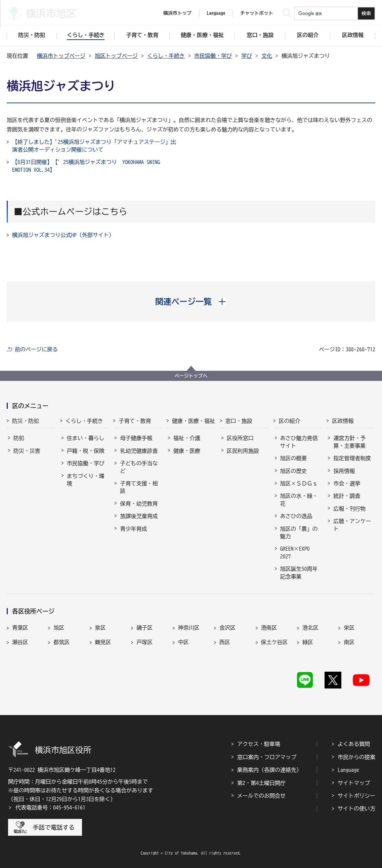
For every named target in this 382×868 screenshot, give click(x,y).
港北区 (310, 628)
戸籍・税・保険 (86, 451)
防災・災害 (27, 451)
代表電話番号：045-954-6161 (50, 807)
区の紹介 (290, 421)
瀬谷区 (20, 642)
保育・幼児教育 (139, 504)
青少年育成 (133, 529)
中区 (183, 642)
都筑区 (61, 642)
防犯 (19, 438)
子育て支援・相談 (139, 487)
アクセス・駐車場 (259, 744)
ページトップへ (191, 376)
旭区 (59, 628)
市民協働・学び (213, 56)
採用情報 (344, 471)
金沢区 (227, 628)
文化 (267, 56)
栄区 (349, 628)
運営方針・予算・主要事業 (349, 442)
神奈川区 (189, 628)
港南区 (269, 628)
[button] (191, 302)
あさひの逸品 (296, 516)
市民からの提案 (356, 757)
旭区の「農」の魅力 (299, 532)
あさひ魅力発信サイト (299, 442)
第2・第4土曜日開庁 (261, 783)
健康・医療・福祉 (194, 421)
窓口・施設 (239, 421)
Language (348, 770)
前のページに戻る (36, 349)
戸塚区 (144, 642)
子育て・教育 (135, 421)
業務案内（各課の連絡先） (269, 770)
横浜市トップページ (61, 56)
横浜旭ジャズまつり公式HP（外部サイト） (63, 235)
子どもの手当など (139, 467)
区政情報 (343, 421)
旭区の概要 (294, 458)
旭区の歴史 (294, 471)
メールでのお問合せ (261, 796)
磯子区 (144, 628)
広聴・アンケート (352, 525)
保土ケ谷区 (274, 642)
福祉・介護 (187, 438)
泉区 (100, 628)
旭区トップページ (116, 56)
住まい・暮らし (86, 438)
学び (247, 56)
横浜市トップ (177, 13)
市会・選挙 (347, 483)
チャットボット (257, 13)
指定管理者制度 (352, 458)
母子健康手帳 (136, 438)
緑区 (308, 642)
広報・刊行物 (349, 509)
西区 (225, 642)
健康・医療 (187, 451)
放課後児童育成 (139, 516)
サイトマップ (354, 783)
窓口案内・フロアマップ (267, 757)
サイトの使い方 (356, 808)
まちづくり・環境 (86, 480)
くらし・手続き (166, 56)
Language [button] (216, 13)
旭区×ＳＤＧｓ (299, 483)
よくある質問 (354, 744)
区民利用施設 (243, 451)
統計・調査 (347, 496)
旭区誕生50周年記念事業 (299, 573)
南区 (349, 642)
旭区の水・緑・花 (299, 500)
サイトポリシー (356, 796)
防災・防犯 (26, 421)
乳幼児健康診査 (139, 451)
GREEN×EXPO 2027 (295, 552)
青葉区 (20, 628)
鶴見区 (103, 642)
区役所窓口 (240, 438)
